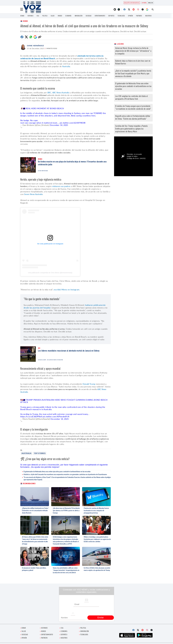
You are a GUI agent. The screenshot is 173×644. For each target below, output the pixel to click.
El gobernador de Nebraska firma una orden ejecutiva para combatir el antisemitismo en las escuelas (57, 472)
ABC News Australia (61, 93)
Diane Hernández (35, 46)
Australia (26, 453)
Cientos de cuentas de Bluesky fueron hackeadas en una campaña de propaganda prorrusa (96, 510)
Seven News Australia (33, 194)
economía (68, 16)
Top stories (40, 453)
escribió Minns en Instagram (67, 290)
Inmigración (79, 16)
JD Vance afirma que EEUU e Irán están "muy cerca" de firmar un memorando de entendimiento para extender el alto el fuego (35, 540)
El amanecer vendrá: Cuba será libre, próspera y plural (34, 569)
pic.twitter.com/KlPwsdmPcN (56, 416)
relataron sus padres (61, 186)
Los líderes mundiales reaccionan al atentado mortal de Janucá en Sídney (69, 351)
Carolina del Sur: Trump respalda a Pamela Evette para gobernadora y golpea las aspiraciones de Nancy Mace (131, 129)
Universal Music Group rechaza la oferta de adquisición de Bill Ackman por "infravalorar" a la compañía (133, 51)
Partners (139, 16)
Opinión (130, 16)
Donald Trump (89, 384)
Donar (22, 16)
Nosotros (148, 16)
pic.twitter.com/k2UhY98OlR (73, 123)
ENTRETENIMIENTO (100, 16)
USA (38, 16)
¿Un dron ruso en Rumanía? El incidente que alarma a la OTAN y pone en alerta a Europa (66, 510)
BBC (49, 93)
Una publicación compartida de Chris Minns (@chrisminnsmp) (50, 273)
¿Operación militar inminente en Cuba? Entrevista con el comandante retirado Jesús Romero (35, 510)
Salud (53, 16)
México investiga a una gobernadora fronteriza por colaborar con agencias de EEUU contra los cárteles (97, 539)
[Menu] (22, 9)
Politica (45, 16)
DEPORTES (111, 16)
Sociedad (88, 16)
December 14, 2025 (59, 125)
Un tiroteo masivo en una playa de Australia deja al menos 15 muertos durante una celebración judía (72, 163)
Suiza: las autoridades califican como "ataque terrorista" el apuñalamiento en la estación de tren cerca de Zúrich (66, 570)
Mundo (60, 16)
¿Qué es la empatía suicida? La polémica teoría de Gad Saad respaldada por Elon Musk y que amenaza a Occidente (133, 74)
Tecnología (121, 16)
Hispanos (30, 16)
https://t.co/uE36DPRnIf (31, 416)
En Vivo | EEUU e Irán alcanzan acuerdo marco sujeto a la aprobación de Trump (97, 569)
